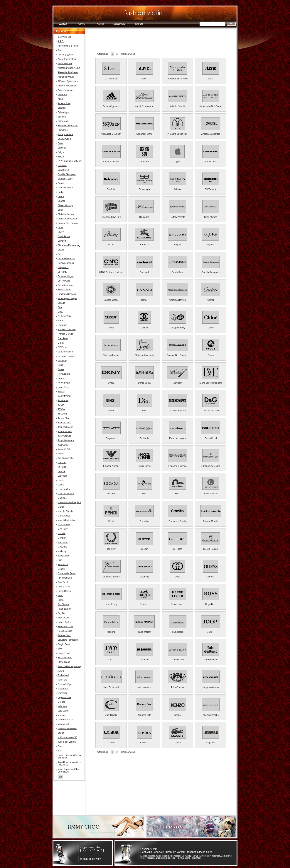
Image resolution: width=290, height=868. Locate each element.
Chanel (61, 201)
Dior (60, 254)
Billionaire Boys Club (68, 126)
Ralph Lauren (64, 609)
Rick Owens (64, 618)
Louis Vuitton (64, 489)
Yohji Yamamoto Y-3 (68, 737)
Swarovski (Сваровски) (69, 666)
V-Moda (61, 702)
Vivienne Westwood (67, 729)
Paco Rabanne (65, 578)
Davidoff (62, 241)
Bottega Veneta (65, 134)
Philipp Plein (64, 587)
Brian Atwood (64, 139)
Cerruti (61, 197)
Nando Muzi (64, 556)
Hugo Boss (63, 387)
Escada (61, 303)
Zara (60, 746)
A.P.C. (61, 41)
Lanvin (61, 480)
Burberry (62, 148)
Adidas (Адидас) (66, 55)
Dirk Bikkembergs (66, 259)
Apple (61, 99)
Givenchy (62, 361)
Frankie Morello (65, 334)
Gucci (61, 365)
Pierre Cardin (64, 591)
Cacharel (62, 166)
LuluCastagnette (66, 494)
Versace (62, 715)
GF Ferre (62, 347)
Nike (60, 560)
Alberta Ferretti (65, 64)
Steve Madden (65, 658)
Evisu (60, 312)
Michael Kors (64, 525)
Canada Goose (65, 179)
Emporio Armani (66, 285)
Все (61, 777)
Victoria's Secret (66, 720)
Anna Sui (62, 95)
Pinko (60, 596)
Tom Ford (62, 680)
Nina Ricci (63, 565)
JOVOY (61, 409)
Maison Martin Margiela (69, 502)
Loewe (61, 485)
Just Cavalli (63, 445)
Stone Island (64, 662)
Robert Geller (64, 622)
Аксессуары (119, 24)
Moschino (62, 547)
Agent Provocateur (67, 59)
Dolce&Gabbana (66, 263)
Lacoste (62, 471)
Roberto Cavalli (65, 627)
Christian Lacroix (66, 214)
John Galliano (64, 423)
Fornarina (62, 325)
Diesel (61, 250)
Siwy (60, 649)
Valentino (62, 706)
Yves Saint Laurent (67, 742)
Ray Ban (62, 613)
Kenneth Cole (64, 449)
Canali (61, 183)
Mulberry (62, 551)
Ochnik (61, 569)
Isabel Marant (64, 396)
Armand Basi (64, 103)
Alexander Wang (66, 77)
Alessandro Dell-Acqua (69, 68)
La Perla (62, 467)
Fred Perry (63, 338)
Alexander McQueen (68, 72)
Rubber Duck (64, 635)
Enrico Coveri (64, 290)
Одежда (63, 24)
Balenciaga (63, 112)
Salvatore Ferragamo (68, 640)
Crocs (61, 228)
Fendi (60, 321)
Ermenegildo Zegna (67, 299)
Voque (61, 733)
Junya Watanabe (66, 440)
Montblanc (63, 542)
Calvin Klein (64, 170)
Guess (61, 369)
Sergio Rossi (64, 644)
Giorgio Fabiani (65, 352)
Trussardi (62, 693)
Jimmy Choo (64, 418)
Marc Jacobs (64, 516)
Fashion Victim (65, 316)
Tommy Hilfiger (65, 684)
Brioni (61, 143)
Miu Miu (62, 533)
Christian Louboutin (67, 219)
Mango (61, 507)
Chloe (61, 210)
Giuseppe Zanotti (66, 356)
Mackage (62, 498)
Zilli (59, 751)
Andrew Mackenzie (67, 86)
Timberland (63, 675)
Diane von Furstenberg (69, 245)
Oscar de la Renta (67, 573)
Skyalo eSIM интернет (202, 856)
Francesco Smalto (67, 330)
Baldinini (62, 108)
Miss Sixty (63, 529)
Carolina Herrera (66, 188)
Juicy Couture (64, 436)
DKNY (61, 232)
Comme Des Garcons (68, 223)
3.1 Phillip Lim (65, 37)
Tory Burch (63, 689)
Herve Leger (64, 383)
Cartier (61, 192)
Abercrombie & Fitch (68, 46)
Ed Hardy (62, 272)
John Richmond (65, 427)
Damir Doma (64, 236)
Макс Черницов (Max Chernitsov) (68, 770)
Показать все (128, 54)
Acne (60, 50)
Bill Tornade (63, 121)
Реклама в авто (183, 858)
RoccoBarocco (65, 631)
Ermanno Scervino (67, 294)
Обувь (82, 24)
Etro (60, 307)
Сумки (101, 24)
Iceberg (61, 392)
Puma (61, 600)
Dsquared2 (63, 267)
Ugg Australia (64, 698)
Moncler (62, 538)
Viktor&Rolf (63, 724)
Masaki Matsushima (68, 520)
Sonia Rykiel (64, 653)
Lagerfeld (62, 476)
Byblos (61, 157)
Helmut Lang (64, 374)
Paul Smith (63, 582)
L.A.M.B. (62, 463)
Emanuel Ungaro (66, 276)
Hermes (62, 378)
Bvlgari (61, 152)
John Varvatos (65, 432)
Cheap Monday (65, 205)
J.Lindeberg (64, 400)
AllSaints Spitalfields (68, 81)
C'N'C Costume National (70, 161)
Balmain (62, 117)
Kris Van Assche (66, 458)
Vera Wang (63, 711)
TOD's (61, 671)
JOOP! (61, 405)
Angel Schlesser (66, 90)
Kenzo (61, 454)
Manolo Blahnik (65, 511)
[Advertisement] (161, 41)
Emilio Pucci (64, 281)
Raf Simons (63, 604)
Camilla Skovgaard (67, 174)
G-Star (61, 343)
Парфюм (138, 24)
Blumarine (63, 130)
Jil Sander (63, 414)
